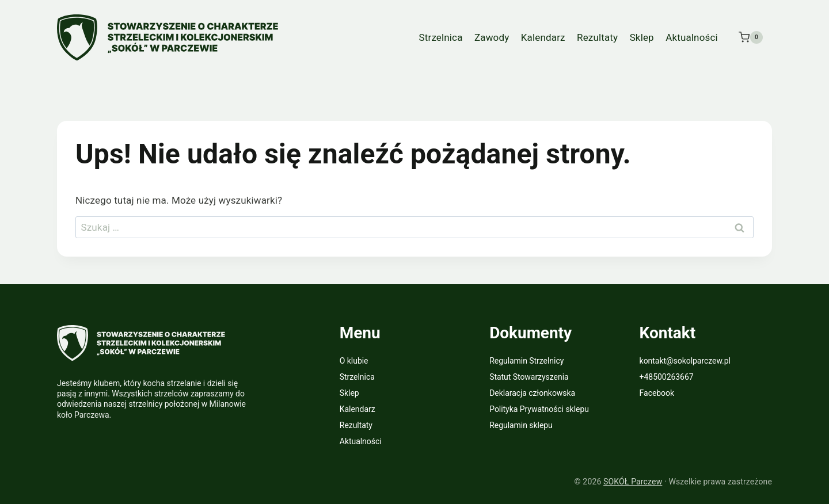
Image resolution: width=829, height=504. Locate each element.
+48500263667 (667, 377)
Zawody (492, 37)
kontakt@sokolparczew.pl (685, 361)
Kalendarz (543, 37)
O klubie (354, 361)
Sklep (642, 37)
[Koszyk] (751, 37)
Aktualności (692, 37)
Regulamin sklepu (521, 425)
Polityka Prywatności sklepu (539, 409)
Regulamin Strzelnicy (526, 361)
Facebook (657, 393)
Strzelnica (441, 37)
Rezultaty (597, 37)
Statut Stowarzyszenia (529, 377)
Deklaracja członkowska (532, 393)
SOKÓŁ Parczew (633, 482)
